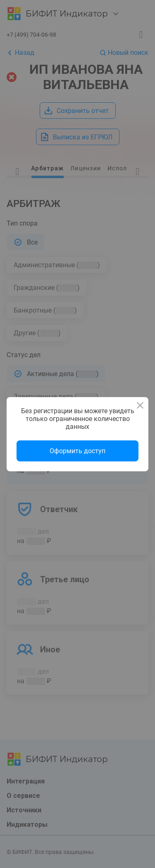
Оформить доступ (77, 451)
